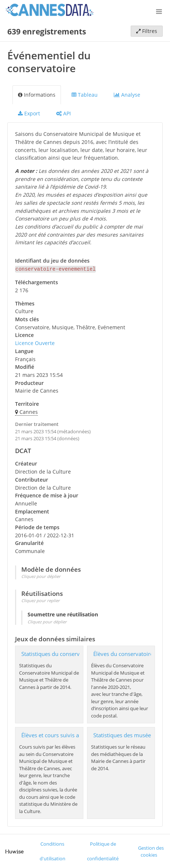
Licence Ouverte (35, 342)
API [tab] (64, 113)
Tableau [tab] (85, 95)
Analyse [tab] (127, 95)
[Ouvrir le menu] (159, 11)
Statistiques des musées (123, 735)
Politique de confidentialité (103, 851)
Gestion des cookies (151, 851)
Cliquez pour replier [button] (41, 600)
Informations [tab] (37, 95)
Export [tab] (29, 113)
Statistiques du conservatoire (58, 653)
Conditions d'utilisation (53, 851)
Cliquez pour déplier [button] (41, 576)
